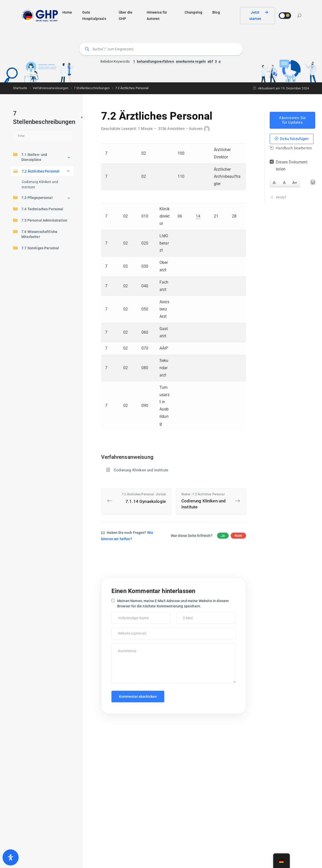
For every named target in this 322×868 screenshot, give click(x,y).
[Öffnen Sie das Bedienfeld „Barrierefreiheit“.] (11, 857)
